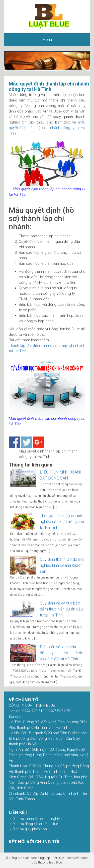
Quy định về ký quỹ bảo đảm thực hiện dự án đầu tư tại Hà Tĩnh (61, 609)
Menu (47, 40)
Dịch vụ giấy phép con (30, 829)
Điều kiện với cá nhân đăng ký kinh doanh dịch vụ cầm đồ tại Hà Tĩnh (61, 653)
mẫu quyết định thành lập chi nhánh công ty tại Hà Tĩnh (47, 128)
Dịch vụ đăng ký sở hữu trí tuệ (35, 824)
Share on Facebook (14, 442)
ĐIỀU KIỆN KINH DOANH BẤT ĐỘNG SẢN (61, 475)
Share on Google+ (38, 442)
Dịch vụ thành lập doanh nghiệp (37, 819)
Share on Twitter (26, 442)
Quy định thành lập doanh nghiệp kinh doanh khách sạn (62, 565)
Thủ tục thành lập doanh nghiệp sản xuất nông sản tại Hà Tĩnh (62, 522)
